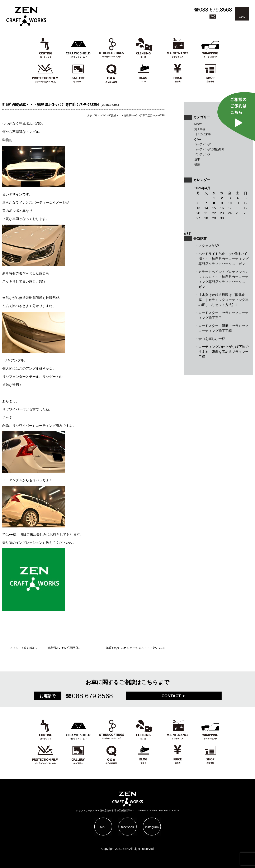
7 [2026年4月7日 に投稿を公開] (206, 203)
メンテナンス (203, 154)
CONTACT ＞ (174, 696)
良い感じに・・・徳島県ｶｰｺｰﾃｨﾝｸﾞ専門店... (52, 648)
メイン (14, 648)
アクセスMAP (209, 246)
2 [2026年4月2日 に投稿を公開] (222, 198)
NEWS (199, 124)
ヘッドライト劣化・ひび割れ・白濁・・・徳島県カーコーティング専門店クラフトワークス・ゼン (223, 259)
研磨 (197, 164)
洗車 (197, 159)
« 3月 (188, 234)
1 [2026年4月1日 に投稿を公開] (214, 198)
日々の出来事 (203, 134)
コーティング (203, 144)
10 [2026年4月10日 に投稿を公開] (230, 203)
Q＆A (198, 139)
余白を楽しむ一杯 (212, 339)
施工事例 (200, 129)
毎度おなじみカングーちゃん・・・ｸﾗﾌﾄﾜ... (134, 648)
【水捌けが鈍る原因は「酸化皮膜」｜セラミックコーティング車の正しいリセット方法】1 (223, 300)
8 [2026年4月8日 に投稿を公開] (214, 203)
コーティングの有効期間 (209, 149)
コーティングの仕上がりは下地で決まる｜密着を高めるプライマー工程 (223, 352)
